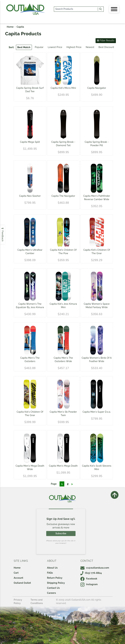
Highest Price (74, 47)
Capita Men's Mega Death (63, 466)
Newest (90, 47)
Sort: (12, 47)
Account (18, 578)
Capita (20, 27)
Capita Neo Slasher (30, 196)
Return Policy (55, 578)
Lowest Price (55, 47)
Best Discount (106, 47)
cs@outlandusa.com (95, 568)
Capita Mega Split (30, 142)
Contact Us (53, 588)
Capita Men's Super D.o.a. (97, 412)
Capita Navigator (97, 88)
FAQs (50, 573)
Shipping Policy (56, 583)
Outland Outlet (22, 583)
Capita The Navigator (63, 196)
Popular (39, 47)
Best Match (24, 47)
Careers (52, 593)
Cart (16, 573)
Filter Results (106, 40)
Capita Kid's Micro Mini (63, 88)
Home (10, 27)
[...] (76, 9)
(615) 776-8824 (91, 573)
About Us (52, 568)
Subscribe (61, 533)
